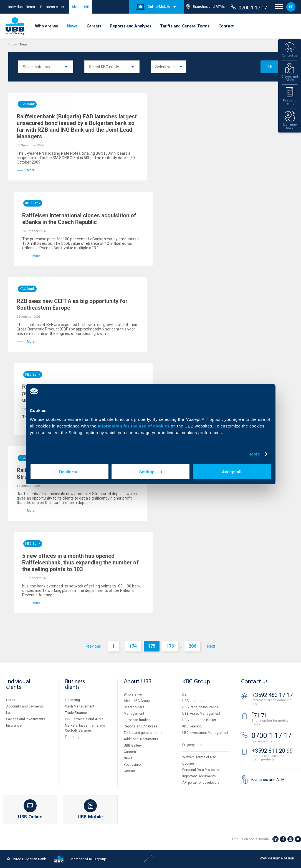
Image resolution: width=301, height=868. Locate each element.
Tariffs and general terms (143, 733)
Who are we (47, 26)
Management (134, 714)
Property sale (192, 745)
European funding (137, 720)
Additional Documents (141, 739)
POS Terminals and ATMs (84, 719)
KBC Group (196, 682)
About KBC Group (137, 701)
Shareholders (134, 707)
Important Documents (199, 776)
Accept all (232, 471)
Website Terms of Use (199, 757)
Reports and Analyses (131, 26)
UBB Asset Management (201, 714)
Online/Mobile (153, 7)
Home (12, 44)
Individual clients (22, 7)
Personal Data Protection (201, 770)
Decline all (69, 471)
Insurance (14, 726)
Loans (11, 713)
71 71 (259, 716)
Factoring (72, 737)
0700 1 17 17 (249, 7)
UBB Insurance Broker (199, 720)
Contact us (254, 682)
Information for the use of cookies (134, 426)
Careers (94, 26)
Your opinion (133, 765)
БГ (291, 7)
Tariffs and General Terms (185, 26)
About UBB (80, 7)
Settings (151, 471)
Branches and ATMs (206, 7)
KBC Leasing (192, 726)
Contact (226, 26)
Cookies (189, 763)
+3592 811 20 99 (272, 751)
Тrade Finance (76, 713)
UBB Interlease (194, 701)
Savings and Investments (26, 719)
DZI (185, 694)
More (255, 454)
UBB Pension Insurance (200, 707)
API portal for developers (201, 783)
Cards (11, 700)
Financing (72, 700)
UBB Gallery (133, 745)
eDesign (287, 858)
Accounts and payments (25, 706)
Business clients (53, 7)
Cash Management (80, 706)
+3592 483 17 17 (272, 695)
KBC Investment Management (205, 733)
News (72, 26)
